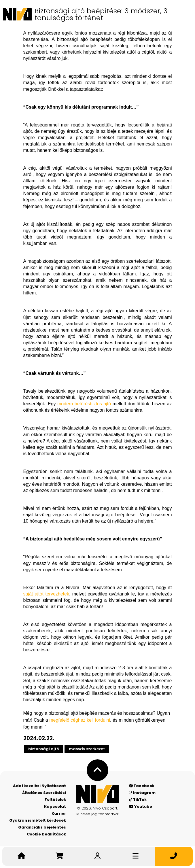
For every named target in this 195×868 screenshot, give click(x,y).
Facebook (142, 786)
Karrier (59, 813)
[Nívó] (17, 14)
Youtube (141, 806)
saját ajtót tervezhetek (46, 594)
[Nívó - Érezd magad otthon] (98, 794)
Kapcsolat (55, 806)
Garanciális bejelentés (42, 827)
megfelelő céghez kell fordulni (80, 720)
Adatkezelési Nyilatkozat (39, 786)
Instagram (142, 793)
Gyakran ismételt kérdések (38, 820)
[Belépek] (97, 856)
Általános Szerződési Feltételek (44, 796)
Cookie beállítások (46, 834)
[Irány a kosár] (59, 856)
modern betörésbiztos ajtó (84, 404)
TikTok (138, 800)
